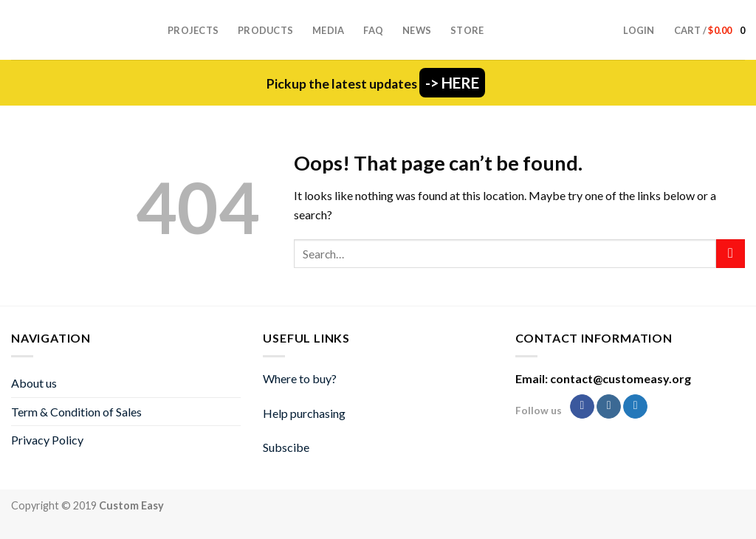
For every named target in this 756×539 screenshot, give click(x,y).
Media (328, 30)
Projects (193, 30)
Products (265, 30)
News (417, 30)
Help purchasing (304, 413)
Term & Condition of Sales (76, 412)
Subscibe (286, 447)
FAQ (373, 30)
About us (34, 383)
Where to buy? (300, 378)
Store (467, 30)
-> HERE (452, 83)
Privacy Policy (47, 440)
